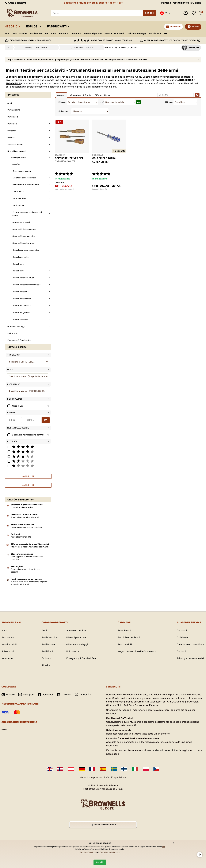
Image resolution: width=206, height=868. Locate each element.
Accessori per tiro (93, 34)
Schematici (8, 651)
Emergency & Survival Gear (82, 658)
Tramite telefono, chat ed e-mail (25, 517)
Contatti (181, 651)
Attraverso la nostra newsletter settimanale (30, 547)
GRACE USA (186, 80)
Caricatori (64, 33)
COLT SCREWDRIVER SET (69, 158)
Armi (7, 33)
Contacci (182, 630)
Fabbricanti (57, 26)
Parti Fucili (51, 33)
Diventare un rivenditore (190, 644)
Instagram (26, 695)
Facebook (46, 695)
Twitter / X (83, 695)
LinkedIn (64, 695)
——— (166, 33)
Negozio (11, 26)
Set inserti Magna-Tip (100, 189)
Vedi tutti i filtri (28, 476)
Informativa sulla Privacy (109, 852)
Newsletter (7, 658)
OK (46, 420)
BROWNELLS (13, 83)
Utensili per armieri (114, 33)
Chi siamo (182, 637)
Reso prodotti (125, 644)
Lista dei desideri (194, 13)
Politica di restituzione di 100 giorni (181, 3)
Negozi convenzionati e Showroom (137, 651)
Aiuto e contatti (15, 3)
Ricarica (76, 33)
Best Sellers (8, 637)
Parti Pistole (36, 33)
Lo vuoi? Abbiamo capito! (22, 507)
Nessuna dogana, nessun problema (27, 527)
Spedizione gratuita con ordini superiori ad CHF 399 (94, 3)
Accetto (100, 862)
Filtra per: (62, 102)
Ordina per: (64, 111)
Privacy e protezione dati (191, 658)
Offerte (196, 26)
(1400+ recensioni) (112, 40)
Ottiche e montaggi (137, 33)
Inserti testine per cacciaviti (65, 189)
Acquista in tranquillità (21, 537)
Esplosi (32, 26)
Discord (8, 695)
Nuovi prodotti (9, 644)
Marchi (5, 630)
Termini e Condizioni (129, 637)
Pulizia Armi (155, 33)
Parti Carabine (20, 33)
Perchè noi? (124, 630)
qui (163, 847)
